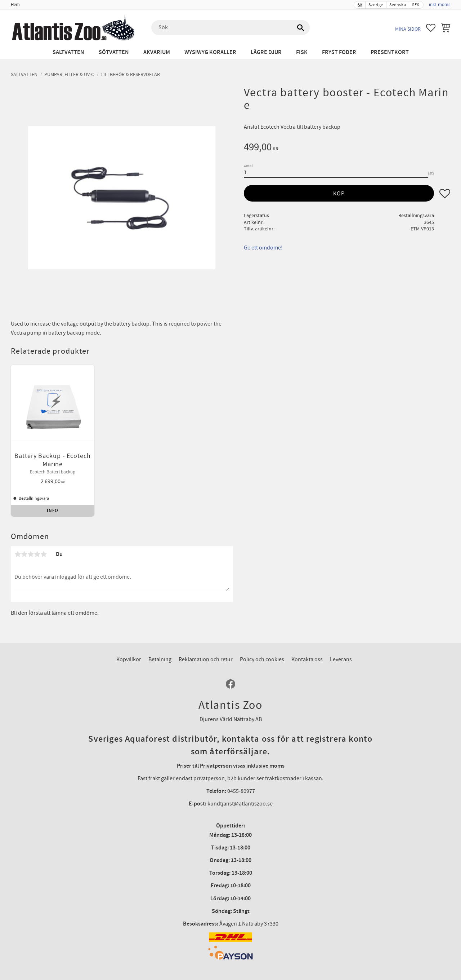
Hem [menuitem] (15, 5)
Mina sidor (408, 29)
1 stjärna (18, 537)
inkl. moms (440, 5)
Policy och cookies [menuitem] (262, 643)
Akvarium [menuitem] (157, 52)
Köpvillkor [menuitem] (129, 643)
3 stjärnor (31, 537)
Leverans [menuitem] (341, 643)
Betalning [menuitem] (160, 643)
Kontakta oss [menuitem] (307, 643)
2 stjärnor (24, 537)
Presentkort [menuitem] (390, 52)
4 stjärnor (37, 537)
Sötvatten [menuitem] (114, 52)
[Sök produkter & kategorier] (230, 28)
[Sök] (301, 28)
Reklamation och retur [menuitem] (206, 643)
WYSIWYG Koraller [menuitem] (210, 52)
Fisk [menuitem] (302, 52)
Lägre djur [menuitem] (266, 52)
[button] (431, 28)
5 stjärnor (44, 537)
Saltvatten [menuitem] (68, 52)
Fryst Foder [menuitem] (339, 52)
